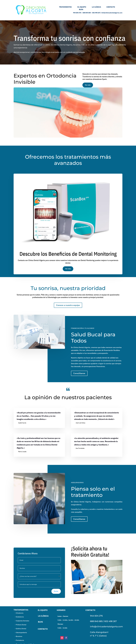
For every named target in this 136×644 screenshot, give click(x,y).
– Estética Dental (20, 629)
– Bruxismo (18, 636)
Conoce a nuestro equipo (68, 305)
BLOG (81, 9)
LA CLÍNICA (98, 7)
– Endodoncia (19, 617)
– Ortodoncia (18, 613)
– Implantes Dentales (21, 621)
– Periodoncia (19, 640)
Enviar (56, 591)
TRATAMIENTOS (64, 7)
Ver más (88, 85)
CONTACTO (111, 7)
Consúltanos (79, 373)
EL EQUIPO (85, 7)
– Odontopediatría (20, 633)
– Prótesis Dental (20, 625)
